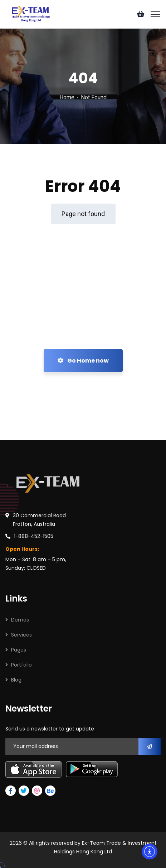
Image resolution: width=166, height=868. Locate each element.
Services (21, 635)
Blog (16, 680)
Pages (19, 650)
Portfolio (21, 665)
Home (67, 97)
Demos (20, 620)
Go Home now (83, 361)
